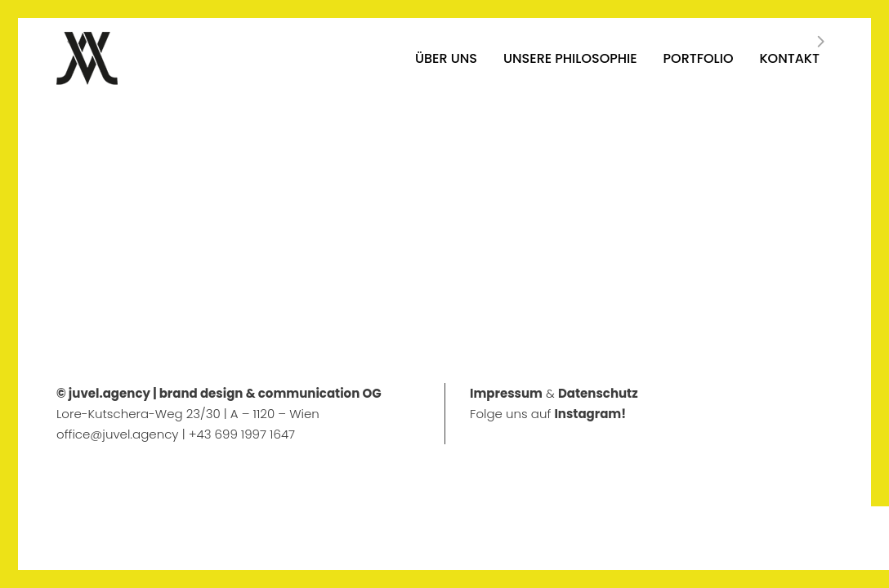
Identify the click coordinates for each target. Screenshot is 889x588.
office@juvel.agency (119, 434)
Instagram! (590, 414)
